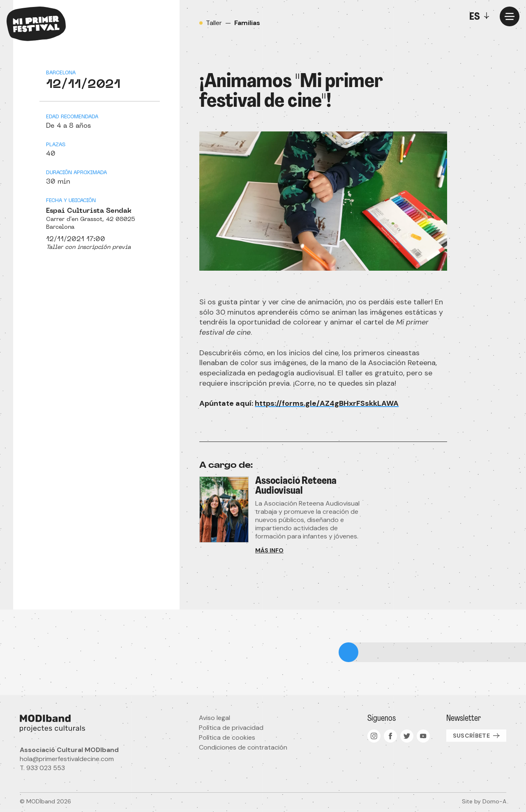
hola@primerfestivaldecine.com (67, 759)
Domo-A (494, 801)
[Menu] (510, 16)
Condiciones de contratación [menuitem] (243, 747)
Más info (269, 550)
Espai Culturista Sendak (89, 211)
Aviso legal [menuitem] (215, 718)
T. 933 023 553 (42, 768)
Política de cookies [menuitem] (227, 737)
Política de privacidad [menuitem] (231, 728)
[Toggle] (481, 16)
